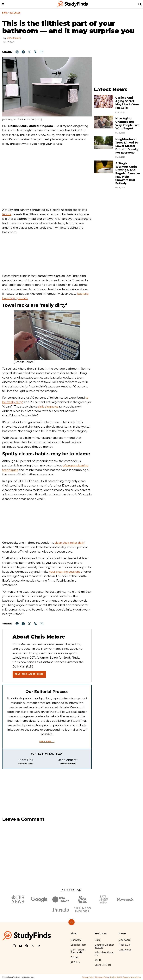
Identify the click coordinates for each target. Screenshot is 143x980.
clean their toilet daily (70, 543)
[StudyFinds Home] (73, 4)
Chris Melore (14, 38)
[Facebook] (27, 946)
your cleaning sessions (65, 572)
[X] (33, 946)
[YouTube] (21, 946)
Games (123, 934)
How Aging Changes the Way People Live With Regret (127, 123)
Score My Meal (103, 965)
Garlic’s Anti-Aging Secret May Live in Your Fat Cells (127, 103)
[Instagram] (14, 946)
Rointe (7, 214)
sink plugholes (48, 407)
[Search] (140, 4)
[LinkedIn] (39, 946)
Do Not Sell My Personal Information (126, 977)
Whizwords (125, 950)
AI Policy (75, 962)
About (74, 934)
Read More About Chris (29, 674)
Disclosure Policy (102, 977)
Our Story (76, 940)
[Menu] (3, 4)
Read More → (47, 742)
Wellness (15, 13)
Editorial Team (79, 945)
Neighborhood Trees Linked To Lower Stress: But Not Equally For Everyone (127, 146)
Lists (97, 940)
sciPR (98, 960)
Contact (75, 957)
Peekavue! (125, 945)
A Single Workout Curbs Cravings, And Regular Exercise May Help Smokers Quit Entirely (128, 173)
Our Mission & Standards (78, 951)
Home (5, 13)
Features (101, 934)
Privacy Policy (88, 977)
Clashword (125, 940)
